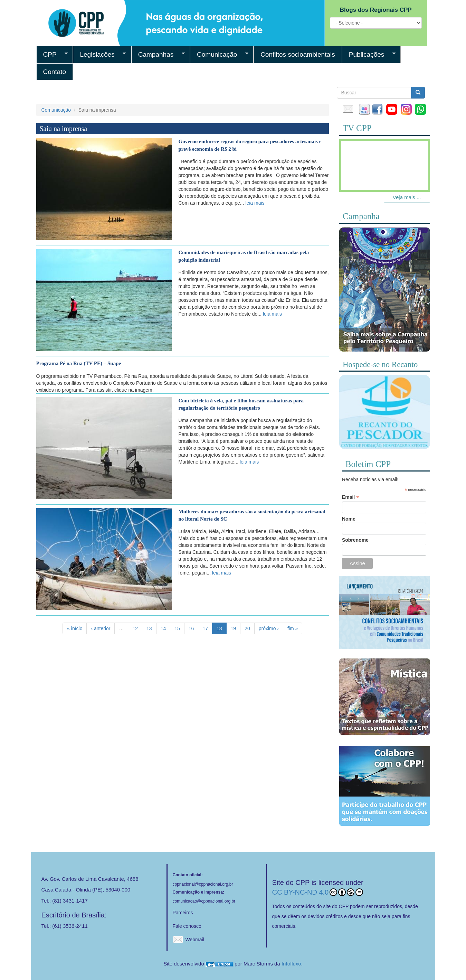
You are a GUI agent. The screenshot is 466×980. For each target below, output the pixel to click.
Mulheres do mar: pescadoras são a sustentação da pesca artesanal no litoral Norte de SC (252, 515)
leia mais (255, 203)
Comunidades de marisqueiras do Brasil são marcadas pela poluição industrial (244, 256)
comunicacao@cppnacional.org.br (204, 901)
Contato (55, 72)
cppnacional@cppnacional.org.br (203, 884)
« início (75, 628)
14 (163, 628)
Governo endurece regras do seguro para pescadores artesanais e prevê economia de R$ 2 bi (250, 145)
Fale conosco (187, 926)
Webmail (195, 940)
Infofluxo (291, 964)
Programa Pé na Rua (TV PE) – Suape (79, 363)
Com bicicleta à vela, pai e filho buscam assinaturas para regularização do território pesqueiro (241, 404)
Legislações (99, 55)
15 (177, 628)
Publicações (369, 55)
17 (205, 628)
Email (350, 497)
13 (149, 628)
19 (234, 628)
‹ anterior (101, 628)
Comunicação (219, 55)
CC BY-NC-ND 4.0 (318, 892)
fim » (293, 628)
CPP (52, 55)
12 (135, 628)
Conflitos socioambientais (298, 54)
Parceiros (183, 913)
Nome (349, 519)
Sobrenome (355, 540)
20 (247, 628)
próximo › (269, 628)
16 (191, 628)
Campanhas (158, 55)
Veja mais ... (407, 197)
